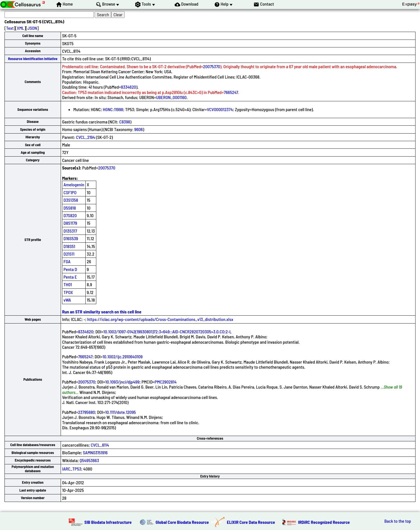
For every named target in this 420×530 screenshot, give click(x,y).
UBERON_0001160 (171, 97)
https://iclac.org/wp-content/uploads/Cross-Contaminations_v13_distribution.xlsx (160, 319)
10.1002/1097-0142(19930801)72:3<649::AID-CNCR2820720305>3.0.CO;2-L (167, 331)
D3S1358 (71, 200)
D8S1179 (70, 223)
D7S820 (70, 215)
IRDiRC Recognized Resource (324, 522)
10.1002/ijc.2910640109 (123, 356)
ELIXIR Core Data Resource (251, 522)
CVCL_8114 (100, 445)
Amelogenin (74, 184)
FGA (67, 261)
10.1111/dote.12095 (121, 412)
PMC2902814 (166, 382)
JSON (32, 28)
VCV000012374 (220, 109)
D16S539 (71, 238)
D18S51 (69, 246)
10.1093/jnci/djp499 (122, 382)
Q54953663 (89, 460)
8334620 (129, 87)
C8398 (125, 122)
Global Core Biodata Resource (182, 522)
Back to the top (398, 521)
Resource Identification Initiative (33, 59)
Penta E (70, 277)
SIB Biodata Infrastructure (108, 522)
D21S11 (69, 254)
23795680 (86, 412)
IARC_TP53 (72, 469)
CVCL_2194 (86, 137)
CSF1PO (70, 192)
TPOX (68, 292)
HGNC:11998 (113, 109)
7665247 (231, 92)
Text (10, 28)
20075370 (212, 66)
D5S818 (70, 208)
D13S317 (70, 231)
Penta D (70, 269)
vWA (67, 300)
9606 (139, 129)
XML (20, 28)
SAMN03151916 (95, 452)
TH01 (68, 284)
